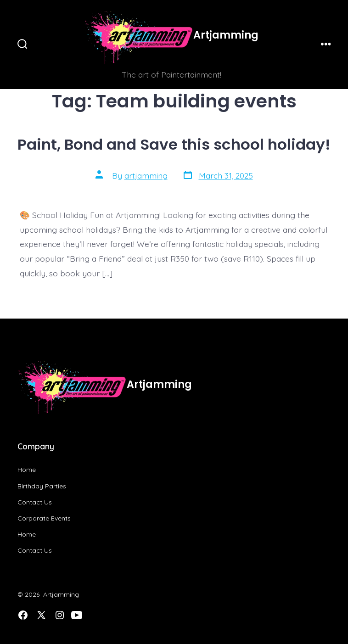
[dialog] (331, 626)
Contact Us (35, 502)
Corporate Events (44, 518)
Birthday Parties (42, 486)
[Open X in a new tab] (41, 615)
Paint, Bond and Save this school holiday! (174, 144)
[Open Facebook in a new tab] (23, 615)
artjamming (146, 175)
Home (27, 470)
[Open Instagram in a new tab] (60, 615)
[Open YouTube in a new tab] (77, 615)
